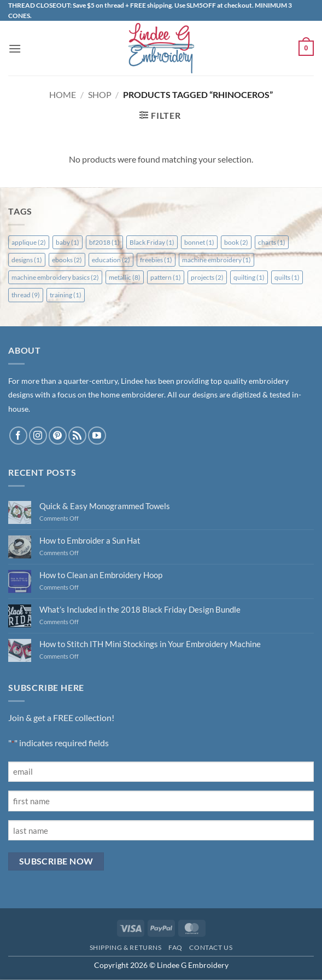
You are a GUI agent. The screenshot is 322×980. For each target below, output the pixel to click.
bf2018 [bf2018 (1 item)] (104, 242)
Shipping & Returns (126, 947)
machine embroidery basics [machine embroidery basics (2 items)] (55, 277)
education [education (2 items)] (111, 260)
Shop (100, 94)
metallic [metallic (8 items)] (125, 277)
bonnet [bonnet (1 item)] (199, 242)
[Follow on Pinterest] (58, 436)
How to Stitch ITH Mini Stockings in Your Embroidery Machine (150, 644)
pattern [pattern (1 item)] (166, 277)
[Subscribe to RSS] (77, 436)
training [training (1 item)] (66, 295)
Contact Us (211, 947)
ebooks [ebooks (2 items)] (67, 260)
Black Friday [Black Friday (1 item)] (152, 242)
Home (63, 94)
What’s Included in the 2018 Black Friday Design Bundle (140, 609)
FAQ (175, 947)
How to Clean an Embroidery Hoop (101, 575)
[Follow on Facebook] (18, 436)
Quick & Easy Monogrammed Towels (105, 506)
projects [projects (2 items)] (207, 277)
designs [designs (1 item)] (27, 260)
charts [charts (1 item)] (272, 242)
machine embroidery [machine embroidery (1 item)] (216, 260)
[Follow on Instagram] (38, 436)
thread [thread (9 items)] (26, 295)
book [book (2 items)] (236, 242)
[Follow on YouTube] (97, 436)
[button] (15, 48)
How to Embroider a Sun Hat (90, 540)
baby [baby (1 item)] (68, 242)
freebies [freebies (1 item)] (156, 260)
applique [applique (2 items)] (29, 242)
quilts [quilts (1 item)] (287, 277)
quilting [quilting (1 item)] (249, 277)
